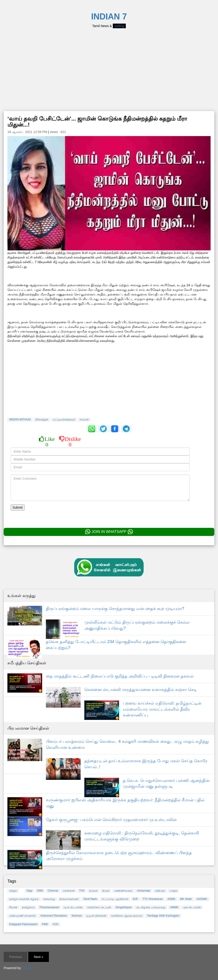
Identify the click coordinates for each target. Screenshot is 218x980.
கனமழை (49, 899)
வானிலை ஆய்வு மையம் (127, 916)
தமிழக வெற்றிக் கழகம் (24, 899)
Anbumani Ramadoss (54, 916)
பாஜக (173, 891)
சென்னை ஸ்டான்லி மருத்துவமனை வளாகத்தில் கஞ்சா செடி (141, 690)
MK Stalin (186, 899)
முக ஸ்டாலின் (192, 907)
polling (119, 26)
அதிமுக (160, 891)
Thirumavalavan (49, 907)
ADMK (172, 899)
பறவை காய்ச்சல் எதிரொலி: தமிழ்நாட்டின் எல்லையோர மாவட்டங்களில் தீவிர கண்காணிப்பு (162, 709)
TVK (82, 891)
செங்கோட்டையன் (99, 907)
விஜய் (13, 891)
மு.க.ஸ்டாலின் (73, 907)
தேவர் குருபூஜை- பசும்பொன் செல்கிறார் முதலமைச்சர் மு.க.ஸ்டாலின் (111, 820)
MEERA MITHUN (20, 420)
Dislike (70, 442)
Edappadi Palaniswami (23, 924)
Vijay (29, 891)
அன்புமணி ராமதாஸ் (22, 916)
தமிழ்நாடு (28, 907)
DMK (40, 891)
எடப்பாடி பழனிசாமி (115, 899)
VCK (55, 924)
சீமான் (13, 907)
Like (47, 442)
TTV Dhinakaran (153, 899)
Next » (38, 957)
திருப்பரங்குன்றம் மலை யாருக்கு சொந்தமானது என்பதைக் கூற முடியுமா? (115, 609)
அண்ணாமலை (123, 891)
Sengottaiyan (124, 907)
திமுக (106, 891)
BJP (136, 899)
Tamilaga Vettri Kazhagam (163, 916)
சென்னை (69, 891)
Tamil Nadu (90, 899)
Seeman (77, 916)
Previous (16, 957)
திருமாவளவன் (69, 899)
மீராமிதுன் (42, 420)
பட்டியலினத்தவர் (64, 420)
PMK (45, 924)
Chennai (53, 891)
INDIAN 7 (109, 17)
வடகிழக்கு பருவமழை (151, 907)
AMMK (174, 907)
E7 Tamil (28, 968)
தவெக (93, 891)
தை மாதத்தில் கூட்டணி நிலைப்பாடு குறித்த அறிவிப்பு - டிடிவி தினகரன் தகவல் (120, 676)
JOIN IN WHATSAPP (109, 532)
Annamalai (144, 891)
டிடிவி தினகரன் (96, 916)
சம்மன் (84, 420)
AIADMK (202, 899)
